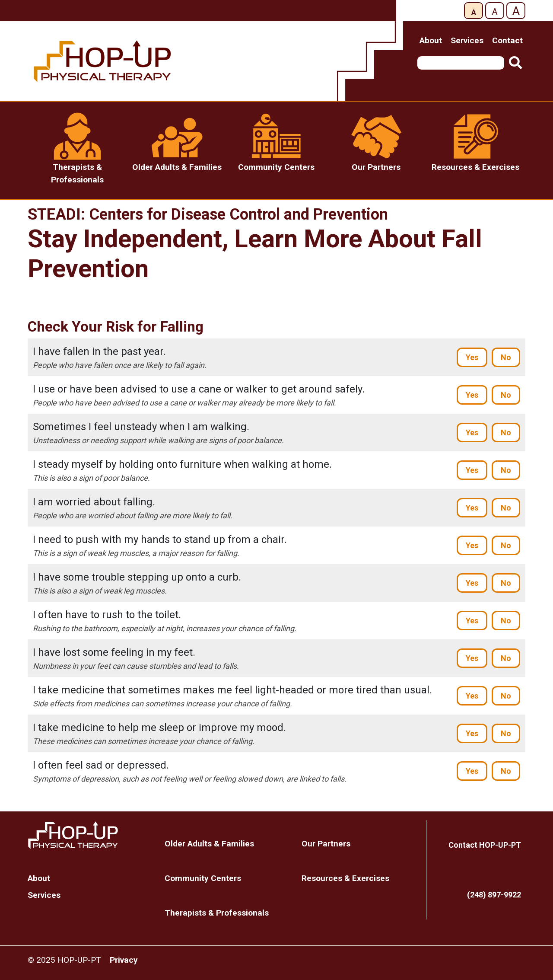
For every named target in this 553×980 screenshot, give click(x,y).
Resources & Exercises (345, 878)
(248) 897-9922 (494, 895)
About (431, 40)
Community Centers (203, 878)
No (506, 357)
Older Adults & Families (209, 844)
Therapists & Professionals (217, 913)
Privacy (124, 960)
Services (467, 40)
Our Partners (326, 844)
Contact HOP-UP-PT (485, 845)
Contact (507, 40)
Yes (472, 357)
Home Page (90, 835)
